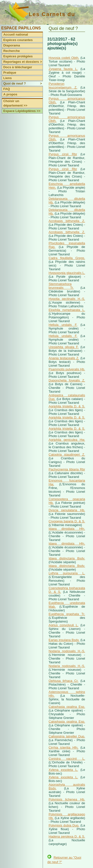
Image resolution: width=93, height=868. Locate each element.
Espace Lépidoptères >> (22, 111)
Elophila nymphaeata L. (67, 310)
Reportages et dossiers (23, 62)
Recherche (11, 51)
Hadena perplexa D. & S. (67, 836)
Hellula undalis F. (63, 325)
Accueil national (16, 34)
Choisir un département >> (15, 103)
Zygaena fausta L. (63, 69)
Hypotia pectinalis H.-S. (67, 299)
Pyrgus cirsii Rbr (63, 154)
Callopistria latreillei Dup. (67, 736)
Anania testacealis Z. (64, 358)
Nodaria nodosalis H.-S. (67, 651)
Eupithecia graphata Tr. (67, 614)
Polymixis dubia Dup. (64, 825)
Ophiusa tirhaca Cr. (63, 681)
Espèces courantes (18, 40)
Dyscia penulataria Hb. (67, 510)
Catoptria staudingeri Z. (67, 455)
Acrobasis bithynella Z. (67, 221)
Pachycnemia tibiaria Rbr (67, 469)
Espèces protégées (18, 56)
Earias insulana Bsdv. (64, 640)
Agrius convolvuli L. (63, 625)
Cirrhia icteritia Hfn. (63, 747)
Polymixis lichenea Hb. (67, 799)
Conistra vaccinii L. (67, 759)
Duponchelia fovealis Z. (67, 380)
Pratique (10, 73)
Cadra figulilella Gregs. (67, 258)
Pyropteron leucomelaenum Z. (63, 86)
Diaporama (12, 45)
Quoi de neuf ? (23, 84)
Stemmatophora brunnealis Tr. (61, 286)
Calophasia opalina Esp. (67, 707)
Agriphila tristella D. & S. (67, 406)
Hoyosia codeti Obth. (64, 58)
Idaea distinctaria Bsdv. (67, 558)
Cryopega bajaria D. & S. (67, 521)
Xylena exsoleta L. (63, 770)
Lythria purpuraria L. (67, 573)
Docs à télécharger (18, 67)
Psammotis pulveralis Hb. (67, 369)
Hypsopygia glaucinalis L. (67, 273)
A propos (10, 94)
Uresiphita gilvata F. (64, 347)
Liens (7, 78)
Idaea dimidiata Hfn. (67, 529)
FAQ (7, 89)
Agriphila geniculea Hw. (67, 440)
